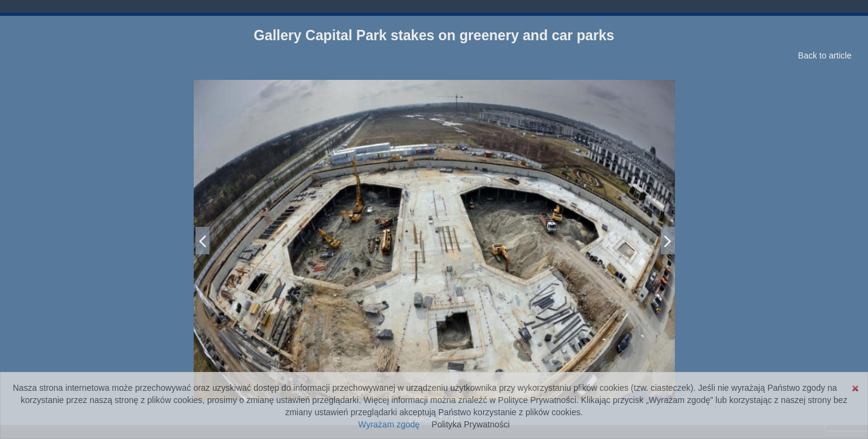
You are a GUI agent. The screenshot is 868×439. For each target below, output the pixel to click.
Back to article (825, 55)
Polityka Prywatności (471, 424)
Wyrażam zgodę (389, 424)
